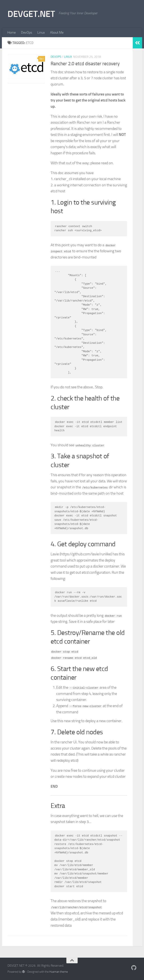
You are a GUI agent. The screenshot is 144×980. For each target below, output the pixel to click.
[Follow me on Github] (134, 968)
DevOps (27, 32)
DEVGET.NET (31, 14)
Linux (41, 32)
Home (12, 32)
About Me (57, 32)
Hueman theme (59, 972)
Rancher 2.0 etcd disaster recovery (85, 64)
